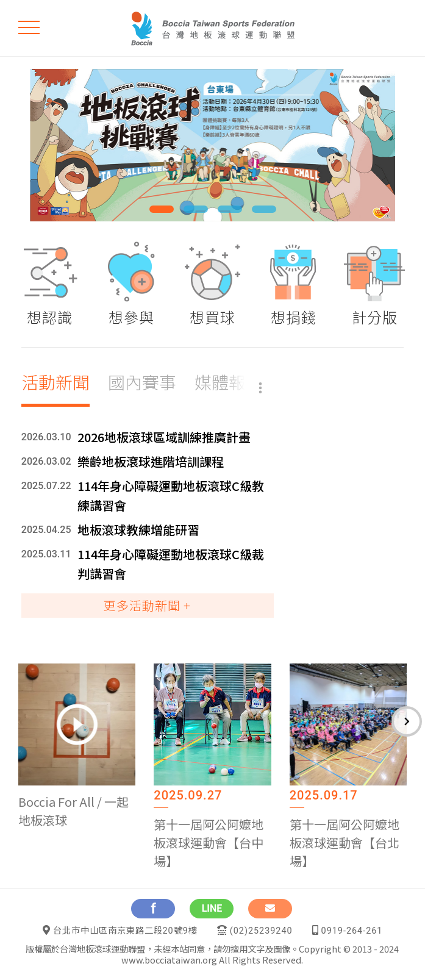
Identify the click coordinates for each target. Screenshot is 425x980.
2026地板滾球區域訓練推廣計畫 (164, 437)
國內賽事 (142, 382)
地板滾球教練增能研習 (138, 530)
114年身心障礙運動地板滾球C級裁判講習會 (171, 564)
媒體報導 (229, 382)
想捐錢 (294, 317)
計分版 (375, 317)
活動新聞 (55, 382)
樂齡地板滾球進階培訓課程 (151, 461)
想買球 (212, 317)
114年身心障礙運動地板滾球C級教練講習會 (171, 495)
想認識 (50, 317)
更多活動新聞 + (147, 605)
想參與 (131, 317)
